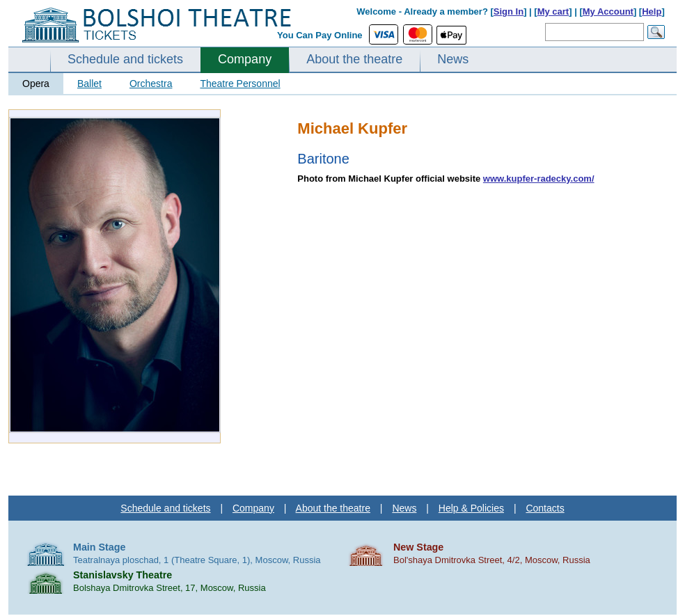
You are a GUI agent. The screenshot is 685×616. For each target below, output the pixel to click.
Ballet (89, 84)
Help (652, 11)
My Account (608, 11)
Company (245, 59)
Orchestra (151, 84)
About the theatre (354, 59)
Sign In (509, 11)
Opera (36, 84)
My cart (553, 11)
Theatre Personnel (240, 84)
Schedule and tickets (125, 59)
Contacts (545, 508)
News (453, 59)
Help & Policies (471, 508)
